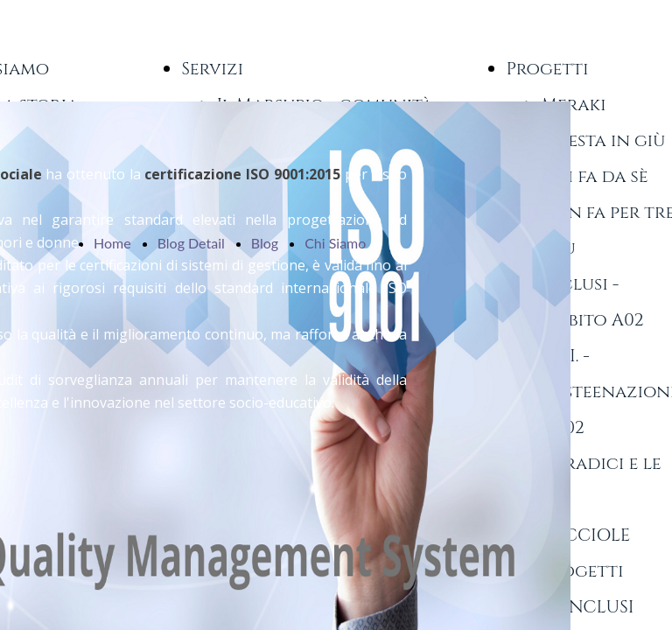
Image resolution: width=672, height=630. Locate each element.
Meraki (573, 105)
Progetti (547, 69)
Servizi (212, 69)
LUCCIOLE (585, 535)
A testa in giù (603, 140)
